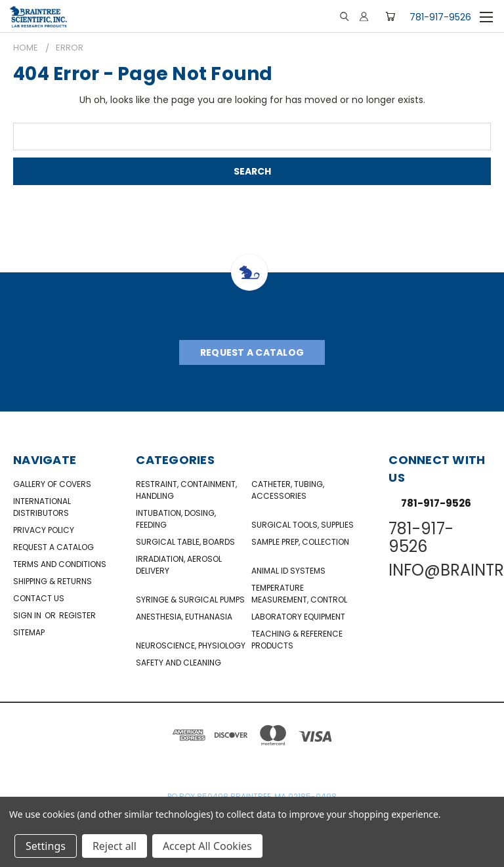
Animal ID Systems (288, 571)
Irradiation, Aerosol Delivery (179, 565)
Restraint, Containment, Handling (186, 490)
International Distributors (42, 507)
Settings (46, 846)
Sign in (28, 615)
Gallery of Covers (52, 484)
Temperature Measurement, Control (299, 594)
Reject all (115, 846)
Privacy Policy (44, 530)
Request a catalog (53, 547)
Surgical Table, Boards (185, 542)
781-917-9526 (440, 17)
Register (77, 615)
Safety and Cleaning (178, 663)
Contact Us (39, 598)
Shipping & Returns (52, 581)
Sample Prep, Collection (300, 542)
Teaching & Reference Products (297, 640)
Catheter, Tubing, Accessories (288, 490)
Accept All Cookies (207, 846)
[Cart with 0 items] (390, 16)
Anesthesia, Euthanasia (184, 617)
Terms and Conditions (60, 564)
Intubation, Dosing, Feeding (176, 519)
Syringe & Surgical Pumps (190, 600)
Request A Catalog (252, 352)
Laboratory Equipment (298, 617)
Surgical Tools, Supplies (303, 525)
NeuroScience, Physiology (191, 645)
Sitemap (29, 632)
